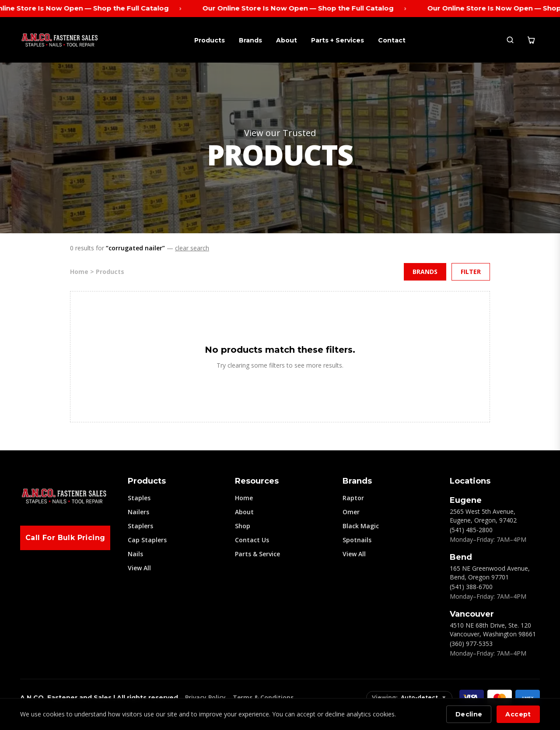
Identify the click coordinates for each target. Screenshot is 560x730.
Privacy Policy (205, 697)
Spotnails (357, 540)
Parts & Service (257, 554)
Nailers (138, 512)
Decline (469, 714)
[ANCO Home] (59, 40)
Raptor (353, 498)
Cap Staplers (147, 540)
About (287, 40)
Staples (139, 498)
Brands (250, 40)
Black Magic (361, 526)
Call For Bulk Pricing (65, 538)
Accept (518, 714)
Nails (135, 554)
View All (139, 568)
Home (244, 498)
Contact (392, 40)
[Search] (510, 40)
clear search (192, 248)
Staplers (140, 526)
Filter (471, 272)
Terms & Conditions (263, 697)
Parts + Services (338, 40)
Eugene (466, 500)
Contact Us (252, 540)
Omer (351, 512)
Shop (243, 526)
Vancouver (472, 614)
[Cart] (531, 40)
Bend (461, 557)
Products (210, 40)
